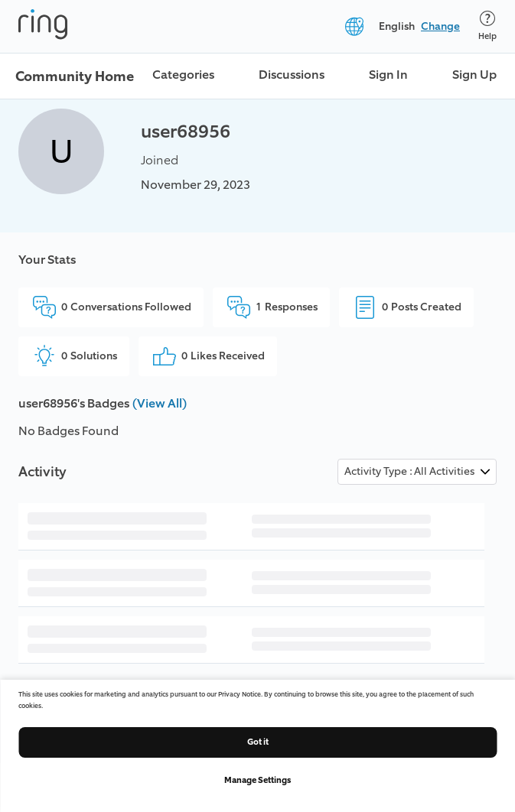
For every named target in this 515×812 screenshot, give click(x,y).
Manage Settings (257, 780)
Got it (258, 742)
